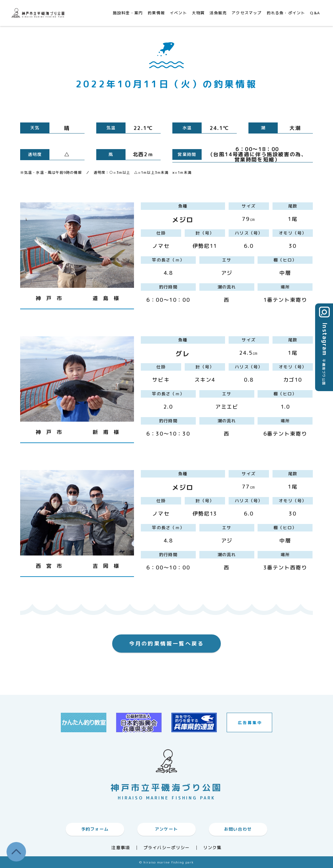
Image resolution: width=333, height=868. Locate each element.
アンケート (166, 829)
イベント (178, 13)
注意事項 (120, 848)
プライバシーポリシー (167, 848)
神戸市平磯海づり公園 (39, 13)
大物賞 (198, 13)
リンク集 (213, 848)
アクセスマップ (246, 13)
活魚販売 (218, 13)
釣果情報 (156, 13)
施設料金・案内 (128, 13)
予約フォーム (95, 829)
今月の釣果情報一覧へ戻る (166, 644)
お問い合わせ (238, 829)
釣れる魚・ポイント (286, 13)
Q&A (315, 13)
